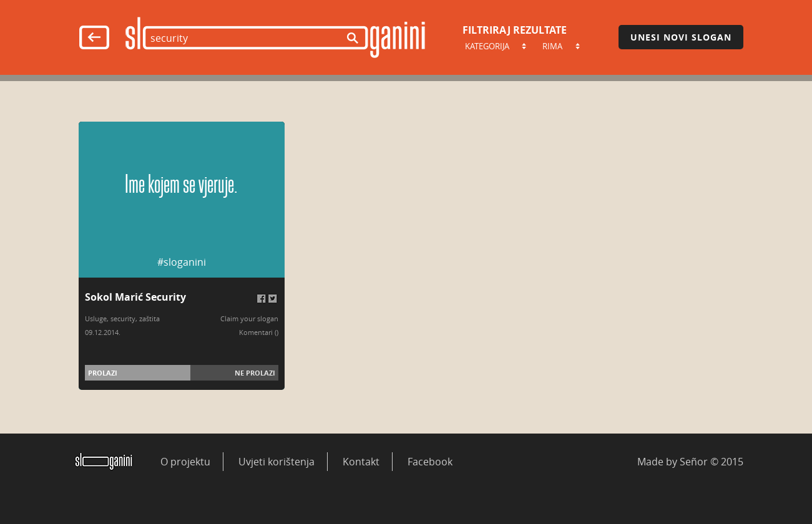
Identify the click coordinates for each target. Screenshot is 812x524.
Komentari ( (258, 332)
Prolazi (103, 373)
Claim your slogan (249, 318)
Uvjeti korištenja (276, 462)
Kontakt (361, 462)
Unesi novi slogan (681, 37)
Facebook (430, 462)
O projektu (185, 462)
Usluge (96, 318)
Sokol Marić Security (135, 297)
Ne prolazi (255, 373)
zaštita (149, 318)
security (123, 318)
